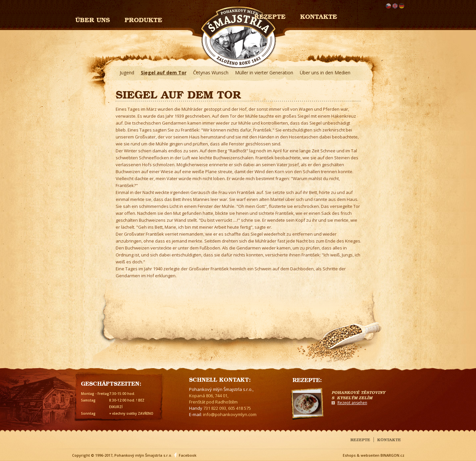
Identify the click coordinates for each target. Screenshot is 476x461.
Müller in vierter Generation (264, 73)
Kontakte (319, 16)
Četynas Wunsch (211, 73)
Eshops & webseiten (361, 455)
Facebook (188, 455)
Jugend (127, 73)
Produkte (143, 19)
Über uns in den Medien (325, 73)
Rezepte (360, 439)
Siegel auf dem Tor (164, 73)
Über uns (93, 19)
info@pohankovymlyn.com (230, 414)
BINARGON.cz (392, 455)
